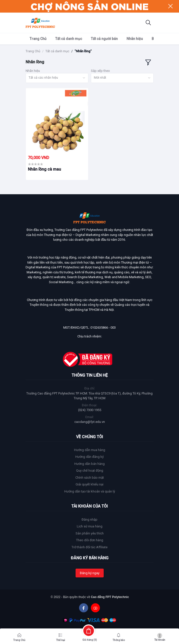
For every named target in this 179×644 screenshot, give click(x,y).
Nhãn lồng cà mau (44, 169)
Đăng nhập (90, 519)
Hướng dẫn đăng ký (90, 457)
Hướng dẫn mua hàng (90, 450)
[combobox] (57, 78)
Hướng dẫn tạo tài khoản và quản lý (90, 491)
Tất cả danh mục (69, 39)
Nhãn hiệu (135, 39)
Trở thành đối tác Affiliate (90, 547)
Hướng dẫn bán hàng (90, 464)
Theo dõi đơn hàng (90, 540)
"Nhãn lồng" (83, 51)
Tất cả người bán (104, 39)
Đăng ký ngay (90, 573)
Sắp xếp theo (100, 71)
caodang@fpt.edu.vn (90, 422)
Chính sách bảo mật (90, 478)
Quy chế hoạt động (90, 470)
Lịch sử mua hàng (90, 526)
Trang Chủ (38, 39)
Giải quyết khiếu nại (90, 484)
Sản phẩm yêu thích (90, 533)
